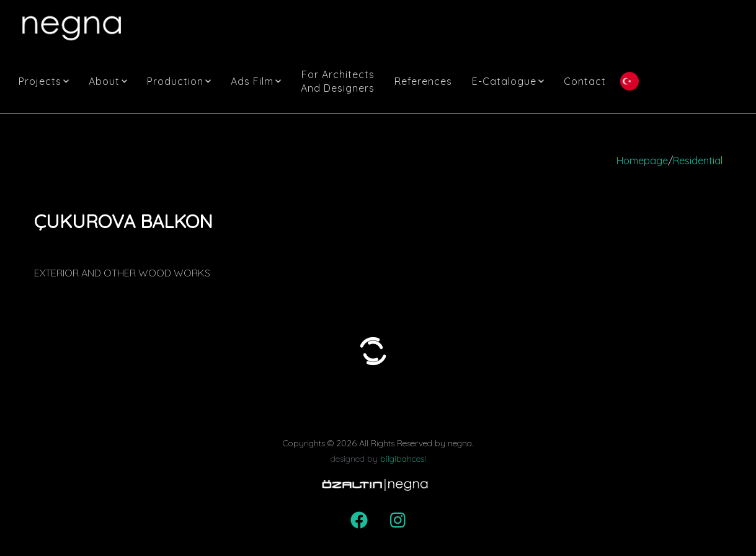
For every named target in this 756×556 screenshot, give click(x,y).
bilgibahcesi (403, 459)
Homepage (642, 161)
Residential (698, 161)
